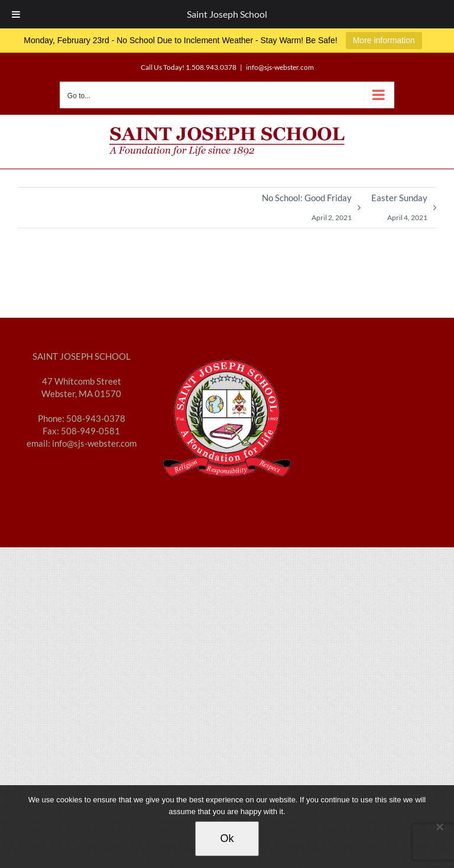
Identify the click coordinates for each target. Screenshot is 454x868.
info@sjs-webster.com (280, 67)
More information (384, 40)
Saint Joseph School (227, 14)
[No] (439, 827)
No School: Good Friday (307, 210)
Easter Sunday (399, 210)
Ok (227, 838)
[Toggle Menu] (16, 14)
